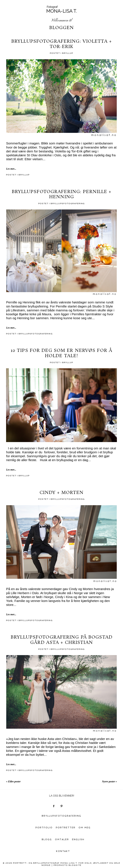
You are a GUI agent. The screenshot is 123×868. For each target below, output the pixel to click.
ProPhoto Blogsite (68, 865)
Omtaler (62, 839)
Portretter (66, 828)
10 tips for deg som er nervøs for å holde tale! (61, 353)
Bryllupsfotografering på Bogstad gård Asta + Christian (61, 640)
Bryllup (68, 53)
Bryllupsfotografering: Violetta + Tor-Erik (61, 44)
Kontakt (63, 851)
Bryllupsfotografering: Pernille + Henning (62, 195)
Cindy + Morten (62, 493)
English (78, 839)
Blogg (47, 839)
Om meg (85, 828)
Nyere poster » (109, 781)
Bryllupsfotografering (68, 204)
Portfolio (44, 828)
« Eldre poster (13, 781)
